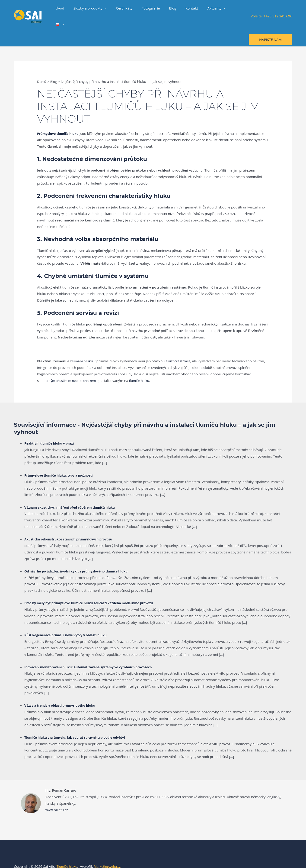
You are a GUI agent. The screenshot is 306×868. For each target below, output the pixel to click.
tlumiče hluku (145, 368)
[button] (113, 10)
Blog (174, 10)
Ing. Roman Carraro (62, 778)
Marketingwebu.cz (110, 854)
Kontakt (191, 10)
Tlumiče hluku (68, 854)
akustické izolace (181, 349)
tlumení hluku (83, 349)
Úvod (71, 10)
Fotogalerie (154, 10)
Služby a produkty (99, 10)
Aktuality (213, 10)
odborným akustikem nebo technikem (70, 368)
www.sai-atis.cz (58, 797)
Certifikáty (130, 10)
